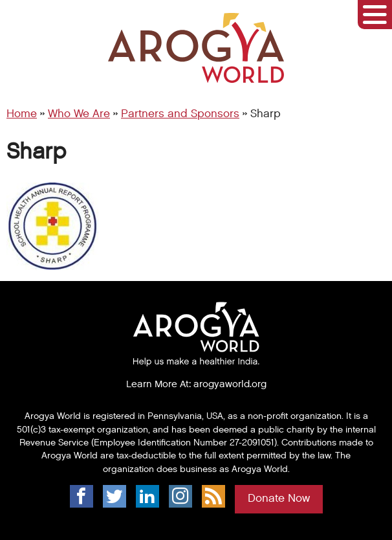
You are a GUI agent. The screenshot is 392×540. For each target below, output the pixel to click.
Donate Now (279, 499)
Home (22, 114)
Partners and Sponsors (180, 114)
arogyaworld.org (230, 384)
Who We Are (79, 114)
